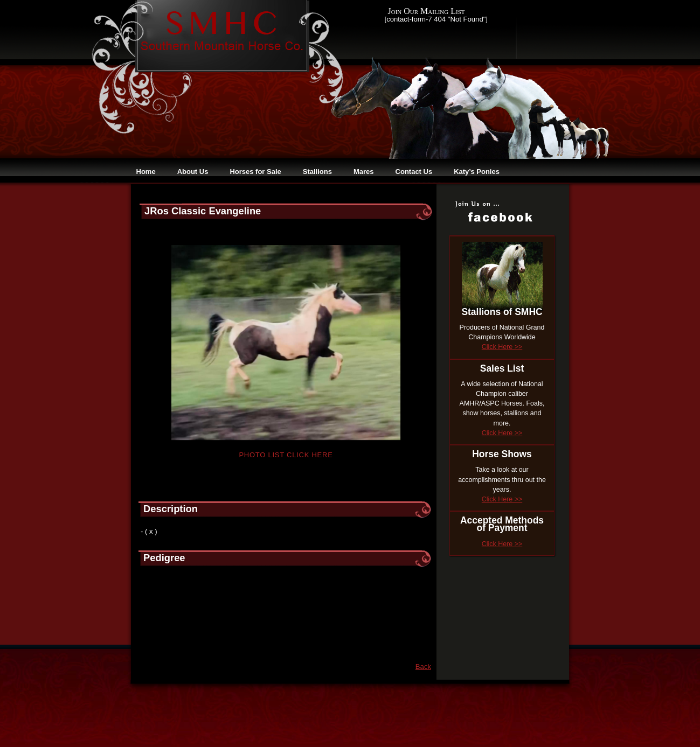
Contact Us (414, 172)
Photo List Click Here (286, 455)
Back (423, 666)
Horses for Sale (255, 172)
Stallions (317, 172)
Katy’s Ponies (477, 172)
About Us (193, 172)
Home (146, 172)
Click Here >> (502, 347)
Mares (364, 172)
